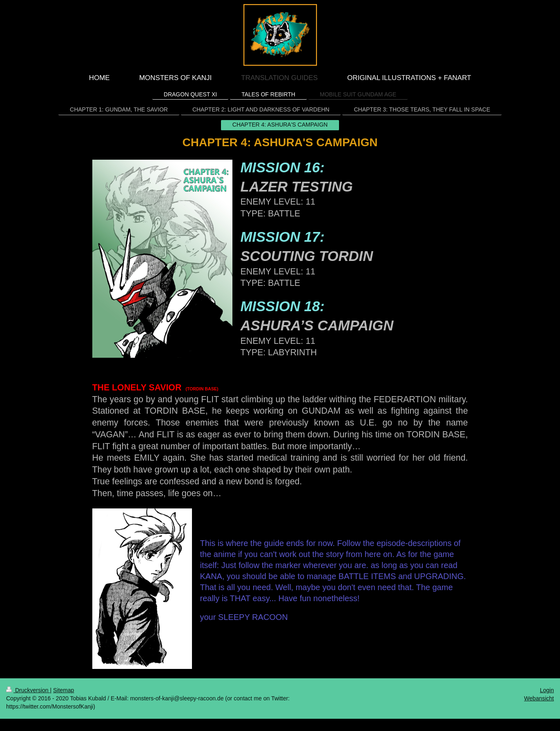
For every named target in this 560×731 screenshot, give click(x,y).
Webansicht (539, 698)
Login (547, 690)
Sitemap (64, 690)
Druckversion (28, 690)
